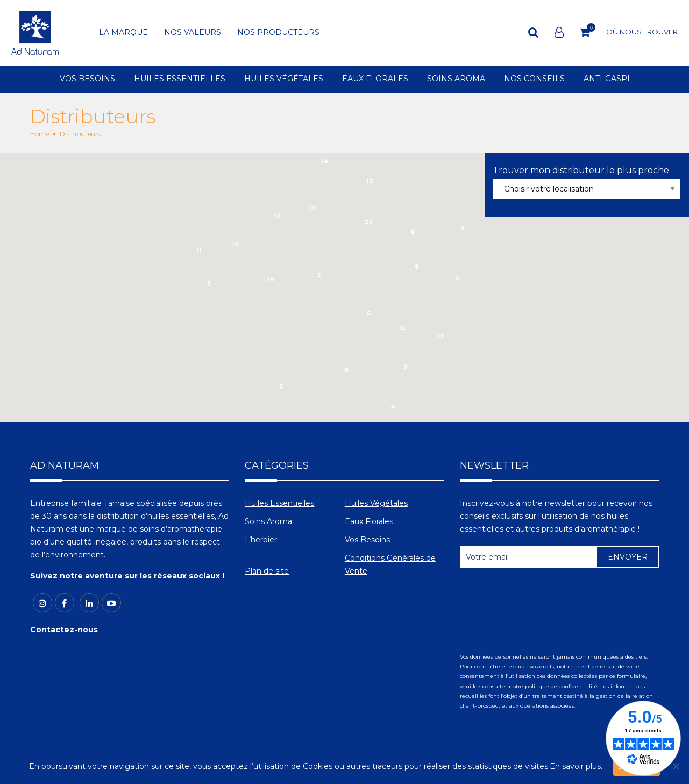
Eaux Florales (369, 521)
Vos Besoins (367, 540)
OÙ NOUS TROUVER (642, 32)
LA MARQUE (123, 33)
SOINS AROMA (456, 79)
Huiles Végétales (376, 503)
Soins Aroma (268, 521)
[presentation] (542, 602)
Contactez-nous (64, 630)
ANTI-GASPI (607, 79)
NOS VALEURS (193, 33)
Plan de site (267, 571)
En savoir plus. (576, 766)
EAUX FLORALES (375, 79)
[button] (266, 305)
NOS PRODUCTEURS (278, 33)
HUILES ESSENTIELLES (180, 79)
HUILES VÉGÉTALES (284, 79)
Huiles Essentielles (279, 503)
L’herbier (261, 540)
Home (40, 134)
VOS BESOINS (87, 79)
